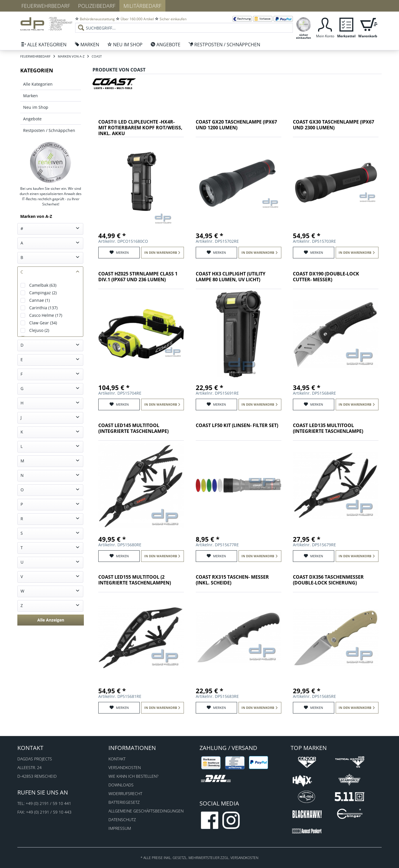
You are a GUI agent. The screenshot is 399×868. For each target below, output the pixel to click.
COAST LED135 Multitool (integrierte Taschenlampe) (328, 428)
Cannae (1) (39, 300)
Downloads (121, 785)
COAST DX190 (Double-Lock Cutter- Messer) (326, 277)
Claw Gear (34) (43, 323)
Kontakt (117, 759)
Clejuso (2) (39, 330)
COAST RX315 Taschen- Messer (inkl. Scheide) (232, 580)
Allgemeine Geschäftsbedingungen (146, 811)
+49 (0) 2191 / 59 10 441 (48, 803)
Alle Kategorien (38, 84)
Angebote (32, 119)
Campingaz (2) (43, 293)
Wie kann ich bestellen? (133, 776)
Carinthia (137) (43, 308)
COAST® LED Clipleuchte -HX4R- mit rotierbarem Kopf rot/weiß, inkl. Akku (140, 128)
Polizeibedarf (97, 6)
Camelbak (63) (43, 285)
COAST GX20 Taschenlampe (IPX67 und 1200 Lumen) (236, 125)
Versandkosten (125, 767)
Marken (31, 96)
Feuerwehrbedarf (46, 6)
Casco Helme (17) (46, 315)
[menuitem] (184, 23)
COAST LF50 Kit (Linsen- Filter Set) (237, 425)
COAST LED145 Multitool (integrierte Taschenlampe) (133, 428)
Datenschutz (122, 820)
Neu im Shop (36, 107)
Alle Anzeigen (51, 620)
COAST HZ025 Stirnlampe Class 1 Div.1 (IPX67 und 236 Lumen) (138, 277)
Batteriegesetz (124, 802)
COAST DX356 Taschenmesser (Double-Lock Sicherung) (328, 580)
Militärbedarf (142, 6)
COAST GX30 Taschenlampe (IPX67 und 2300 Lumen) (334, 125)
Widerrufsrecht (125, 793)
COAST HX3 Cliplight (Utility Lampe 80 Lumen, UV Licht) (231, 277)
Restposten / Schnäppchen (49, 130)
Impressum (120, 828)
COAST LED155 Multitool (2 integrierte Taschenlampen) (135, 580)
